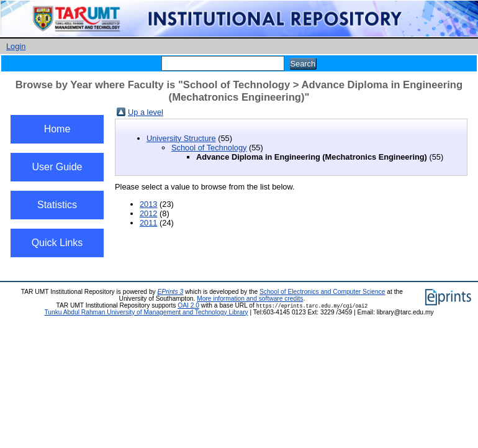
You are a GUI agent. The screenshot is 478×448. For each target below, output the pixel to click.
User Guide (57, 167)
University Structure (181, 138)
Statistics (57, 205)
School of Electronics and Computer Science (322, 292)
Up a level (146, 112)
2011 (148, 223)
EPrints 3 (171, 292)
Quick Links (57, 243)
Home (57, 129)
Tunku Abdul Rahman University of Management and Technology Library (146, 312)
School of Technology (209, 148)
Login (16, 46)
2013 (148, 204)
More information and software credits (250, 299)
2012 (148, 213)
